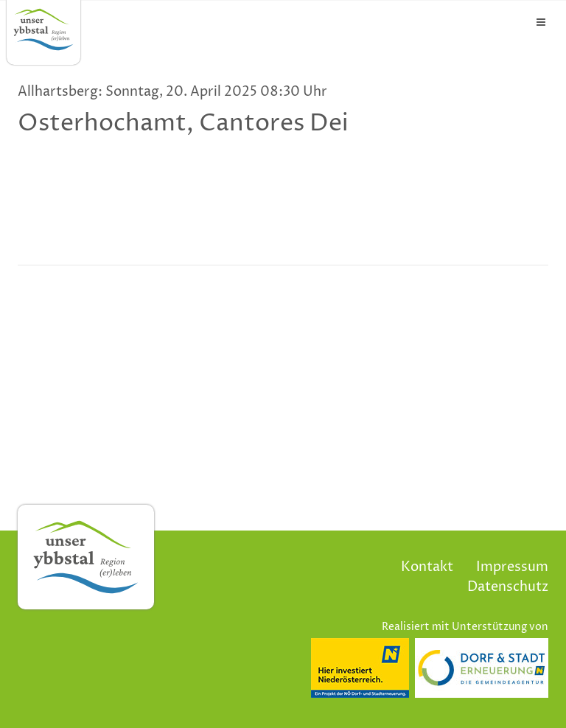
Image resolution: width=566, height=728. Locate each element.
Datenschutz (508, 587)
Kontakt (427, 567)
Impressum (512, 567)
